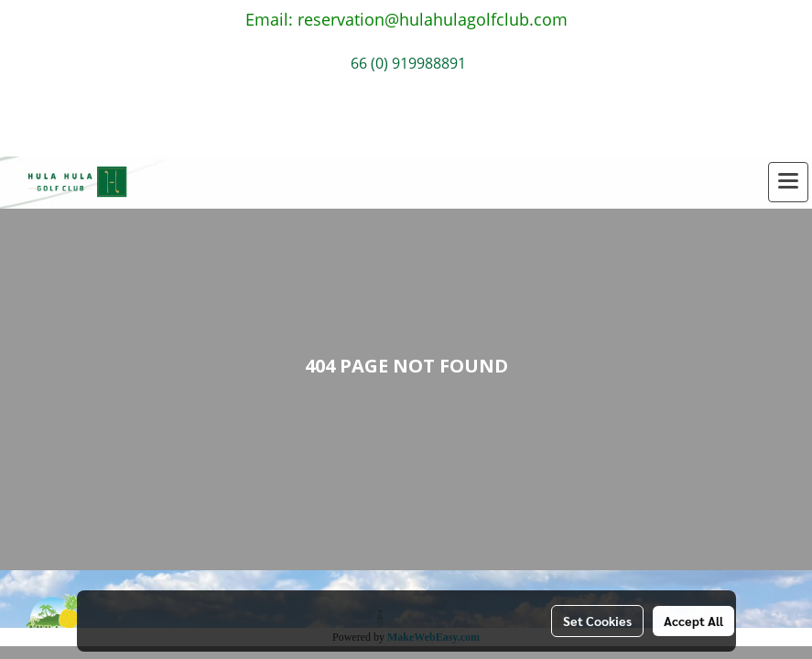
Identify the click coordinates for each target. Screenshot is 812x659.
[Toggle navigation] (788, 182)
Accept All (693, 621)
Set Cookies (597, 621)
